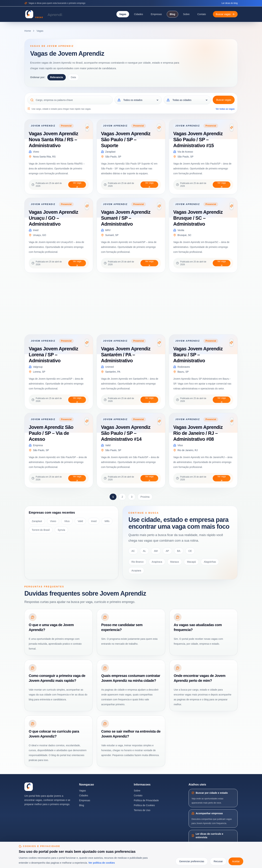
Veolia (181, 230)
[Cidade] (190, 100)
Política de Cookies (144, 805)
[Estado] (141, 100)
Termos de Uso (142, 810)
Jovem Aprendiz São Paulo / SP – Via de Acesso (51, 433)
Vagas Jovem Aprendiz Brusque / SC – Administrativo (198, 218)
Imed (36, 230)
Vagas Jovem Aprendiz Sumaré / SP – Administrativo (126, 218)
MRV (108, 230)
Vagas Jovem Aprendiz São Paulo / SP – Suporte (126, 140)
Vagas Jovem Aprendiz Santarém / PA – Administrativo (126, 355)
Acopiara (136, 571)
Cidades (138, 14)
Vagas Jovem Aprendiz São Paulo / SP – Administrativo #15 (198, 140)
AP (167, 551)
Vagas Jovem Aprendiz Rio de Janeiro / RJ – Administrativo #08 (198, 433)
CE (190, 551)
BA (179, 551)
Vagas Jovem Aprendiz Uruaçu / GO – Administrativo (53, 218)
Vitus (180, 445)
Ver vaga (77, 185)
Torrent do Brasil (41, 530)
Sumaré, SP (112, 235)
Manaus (175, 562)
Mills (107, 521)
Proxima (145, 497)
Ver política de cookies (102, 863)
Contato (202, 14)
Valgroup (38, 367)
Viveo (36, 152)
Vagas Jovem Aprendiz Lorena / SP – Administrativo (53, 355)
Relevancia (57, 77)
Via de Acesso (185, 152)
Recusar (218, 861)
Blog (172, 14)
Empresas (156, 14)
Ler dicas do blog (230, 3)
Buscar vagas (224, 100)
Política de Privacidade (146, 800)
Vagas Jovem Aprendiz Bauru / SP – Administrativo (198, 355)
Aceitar (236, 861)
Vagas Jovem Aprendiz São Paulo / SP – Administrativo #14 (126, 433)
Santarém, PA (113, 372)
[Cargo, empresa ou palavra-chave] (73, 100)
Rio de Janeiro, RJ (188, 450)
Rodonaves (184, 367)
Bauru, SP (183, 372)
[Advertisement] (130, 304)
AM (156, 551)
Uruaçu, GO (40, 235)
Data (73, 77)
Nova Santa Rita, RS (44, 157)
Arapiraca (157, 562)
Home (28, 31)
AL (144, 551)
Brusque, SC (184, 235)
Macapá (191, 562)
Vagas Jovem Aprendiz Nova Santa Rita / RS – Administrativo (53, 140)
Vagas (123, 14)
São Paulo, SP (113, 157)
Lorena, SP (39, 372)
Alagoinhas (210, 562)
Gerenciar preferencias (192, 861)
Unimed (109, 367)
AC (133, 551)
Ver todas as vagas (225, 109)
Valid (108, 445)
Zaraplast (110, 152)
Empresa (38, 445)
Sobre (186, 14)
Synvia (61, 530)
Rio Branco (137, 562)
